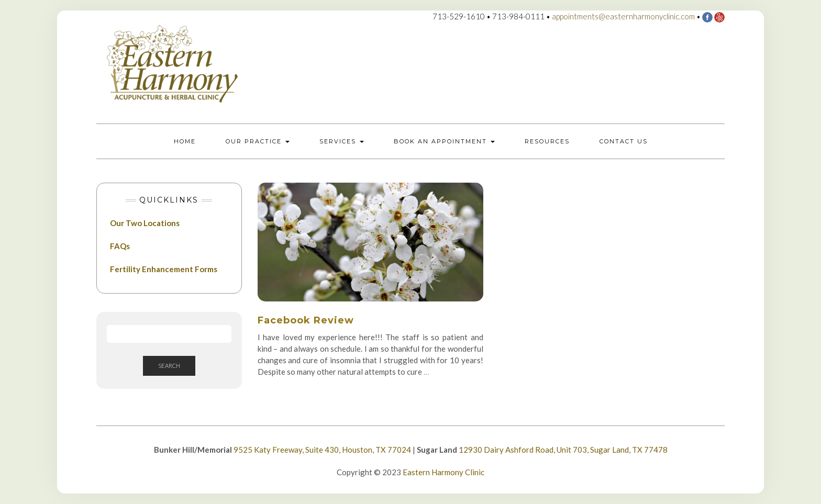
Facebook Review (306, 320)
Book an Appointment (444, 141)
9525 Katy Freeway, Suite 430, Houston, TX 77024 (322, 450)
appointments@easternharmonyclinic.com (623, 16)
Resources (547, 141)
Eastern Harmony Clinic (443, 472)
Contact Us (624, 141)
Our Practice (258, 141)
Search (169, 366)
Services (342, 141)
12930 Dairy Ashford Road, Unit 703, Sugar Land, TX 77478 (563, 450)
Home (185, 141)
